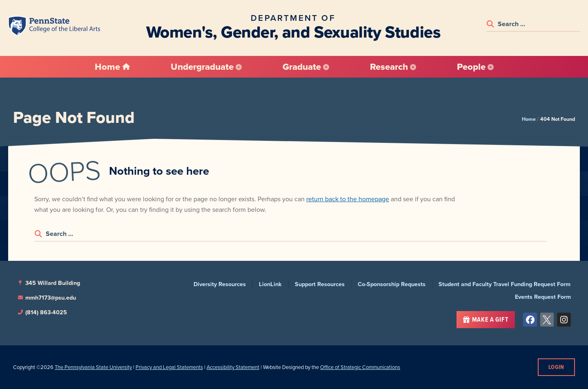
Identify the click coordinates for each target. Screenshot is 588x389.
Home (529, 119)
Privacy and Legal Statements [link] (169, 367)
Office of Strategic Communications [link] (360, 367)
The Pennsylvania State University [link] (93, 367)
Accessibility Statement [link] (233, 367)
